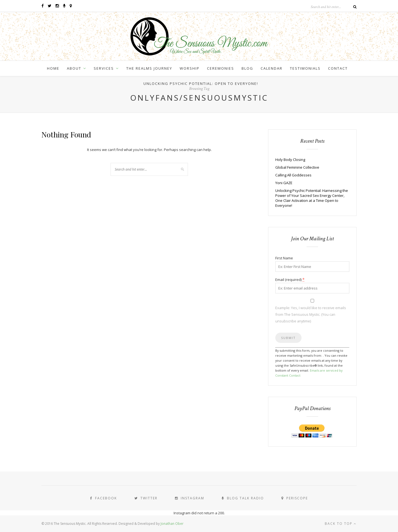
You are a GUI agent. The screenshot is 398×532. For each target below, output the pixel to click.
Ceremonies (221, 68)
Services (104, 68)
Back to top (341, 524)
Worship (190, 68)
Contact (338, 68)
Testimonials (305, 68)
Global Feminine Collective (297, 167)
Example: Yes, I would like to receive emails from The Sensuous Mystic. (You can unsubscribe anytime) (311, 314)
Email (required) (290, 279)
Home (53, 68)
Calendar (272, 68)
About (74, 68)
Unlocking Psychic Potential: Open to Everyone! (201, 84)
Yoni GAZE (284, 183)
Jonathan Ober (172, 524)
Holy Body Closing (290, 160)
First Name (284, 258)
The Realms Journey (149, 68)
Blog (247, 68)
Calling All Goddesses (293, 175)
